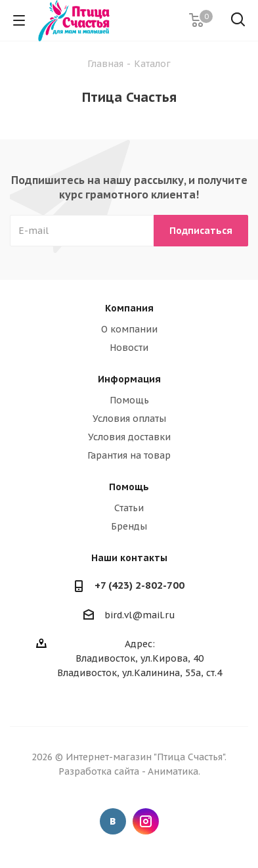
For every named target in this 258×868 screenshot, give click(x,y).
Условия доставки (129, 437)
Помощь (129, 400)
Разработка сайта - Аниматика (128, 771)
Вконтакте (113, 821)
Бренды (129, 526)
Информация (129, 379)
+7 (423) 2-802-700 (140, 585)
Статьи (129, 508)
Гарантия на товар (129, 455)
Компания (129, 308)
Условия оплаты (129, 419)
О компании (129, 329)
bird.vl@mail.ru (140, 615)
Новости (129, 348)
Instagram (146, 821)
